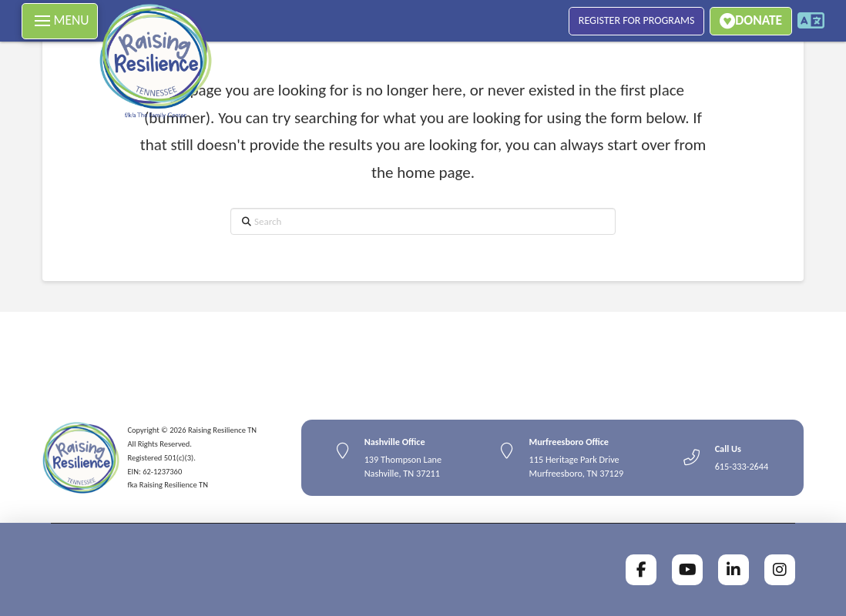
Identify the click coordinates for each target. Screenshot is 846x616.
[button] (60, 21)
